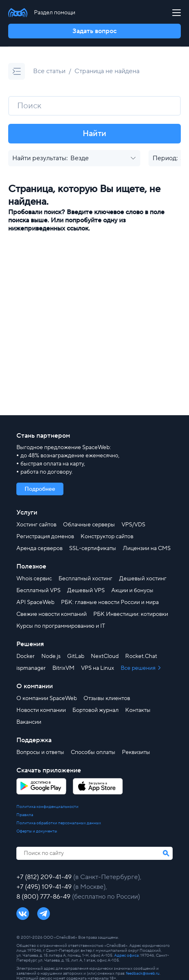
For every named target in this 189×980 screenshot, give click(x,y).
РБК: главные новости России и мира (110, 602)
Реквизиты (136, 752)
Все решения (139, 668)
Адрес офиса (126, 955)
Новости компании (41, 710)
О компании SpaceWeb (47, 698)
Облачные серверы (89, 525)
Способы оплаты (93, 752)
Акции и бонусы (132, 591)
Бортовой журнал (96, 710)
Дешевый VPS (86, 591)
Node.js (51, 656)
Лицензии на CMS (147, 548)
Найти (94, 134)
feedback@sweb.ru (143, 973)
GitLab (76, 656)
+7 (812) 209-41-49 (45, 877)
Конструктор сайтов (107, 537)
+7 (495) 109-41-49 (45, 887)
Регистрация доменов (45, 537)
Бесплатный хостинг (85, 579)
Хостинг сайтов (36, 525)
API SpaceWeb (35, 602)
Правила (25, 815)
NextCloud (105, 656)
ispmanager (31, 668)
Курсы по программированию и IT (61, 626)
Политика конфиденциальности (47, 807)
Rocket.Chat (141, 656)
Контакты (138, 710)
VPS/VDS (133, 525)
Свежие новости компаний (52, 614)
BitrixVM (63, 668)
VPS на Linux (98, 668)
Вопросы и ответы (40, 752)
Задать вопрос (94, 31)
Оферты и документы (37, 831)
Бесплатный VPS (38, 591)
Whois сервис (34, 579)
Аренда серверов (39, 548)
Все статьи (49, 71)
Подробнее (40, 489)
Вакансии (29, 722)
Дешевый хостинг (143, 579)
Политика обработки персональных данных (59, 823)
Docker (26, 656)
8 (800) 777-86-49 (44, 897)
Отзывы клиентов (107, 698)
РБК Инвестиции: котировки (131, 614)
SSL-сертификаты (93, 548)
